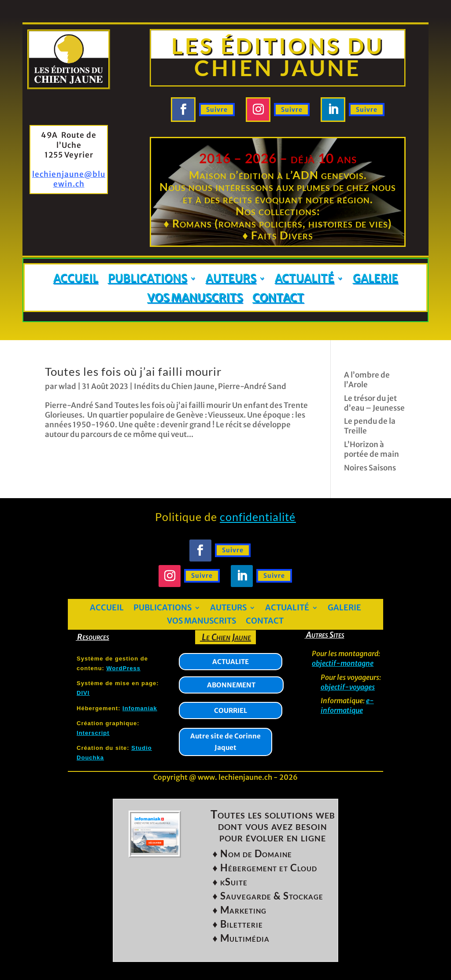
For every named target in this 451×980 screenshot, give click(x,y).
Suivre (217, 110)
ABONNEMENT (231, 685)
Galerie (375, 279)
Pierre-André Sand (252, 386)
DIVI (83, 693)
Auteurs (231, 279)
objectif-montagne (343, 663)
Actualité (305, 279)
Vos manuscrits (195, 298)
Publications (148, 279)
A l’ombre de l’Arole (367, 380)
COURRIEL (231, 710)
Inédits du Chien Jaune (174, 386)
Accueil (76, 279)
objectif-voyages (348, 687)
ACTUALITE (231, 662)
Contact (278, 298)
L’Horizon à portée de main (372, 449)
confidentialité (258, 517)
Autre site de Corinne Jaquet (225, 742)
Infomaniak (140, 708)
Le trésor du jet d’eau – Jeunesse (374, 403)
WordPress (124, 668)
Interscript (93, 733)
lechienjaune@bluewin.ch (69, 179)
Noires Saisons (370, 468)
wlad (67, 386)
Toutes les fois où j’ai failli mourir (133, 371)
